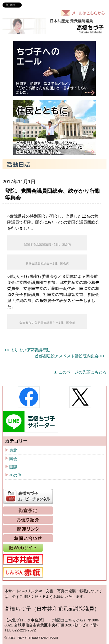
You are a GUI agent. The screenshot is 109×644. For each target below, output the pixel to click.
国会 (13, 459)
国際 (13, 467)
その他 (15, 475)
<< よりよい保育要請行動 (27, 350)
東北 (13, 450)
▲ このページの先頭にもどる (80, 372)
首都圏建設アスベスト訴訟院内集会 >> (70, 356)
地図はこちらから (68, 620)
